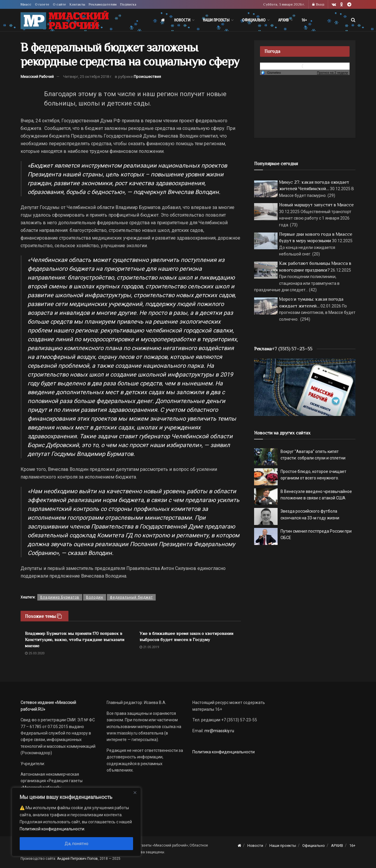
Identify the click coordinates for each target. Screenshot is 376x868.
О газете (42, 4)
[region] (76, 822)
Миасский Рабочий (37, 77)
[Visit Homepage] (65, 20)
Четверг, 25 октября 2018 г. (88, 77)
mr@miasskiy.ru (219, 731)
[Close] (135, 792)
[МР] (305, 387)
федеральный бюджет (131, 597)
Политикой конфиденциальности (52, 829)
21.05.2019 (149, 647)
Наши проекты (216, 20)
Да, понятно (77, 844)
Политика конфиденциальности (224, 752)
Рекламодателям (103, 4)
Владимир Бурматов (60, 597)
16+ (304, 20)
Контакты (77, 4)
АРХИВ (283, 20)
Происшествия (147, 77)
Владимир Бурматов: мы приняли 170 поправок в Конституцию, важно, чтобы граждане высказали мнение (75, 639)
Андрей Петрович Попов (77, 859)
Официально (254, 20)
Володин (95, 597)
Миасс (26, 4)
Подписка (128, 4)
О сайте (59, 4)
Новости (182, 20)
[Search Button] (353, 20)
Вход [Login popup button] (318, 4)
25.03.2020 (35, 653)
